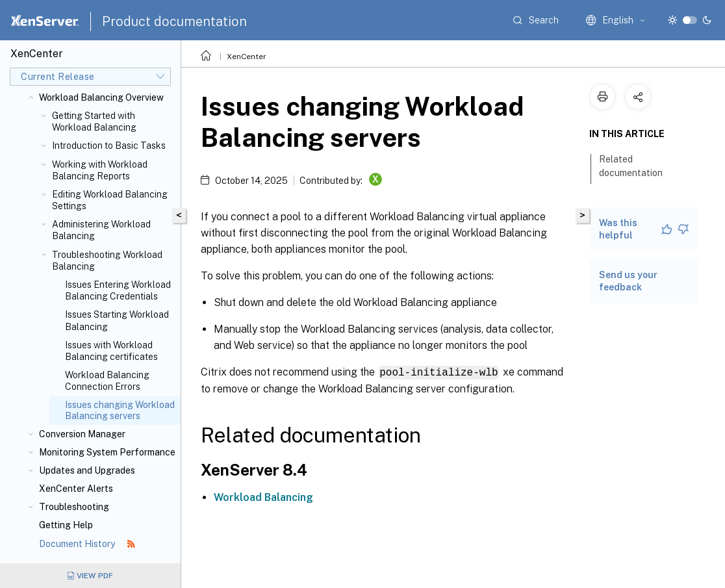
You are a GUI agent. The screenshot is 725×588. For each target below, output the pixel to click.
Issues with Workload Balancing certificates (111, 351)
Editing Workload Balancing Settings (110, 200)
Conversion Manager (82, 434)
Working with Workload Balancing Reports (100, 170)
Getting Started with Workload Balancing (94, 121)
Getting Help (66, 525)
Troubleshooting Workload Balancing (107, 261)
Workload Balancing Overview (101, 97)
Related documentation (638, 166)
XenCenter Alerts (76, 489)
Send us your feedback (628, 281)
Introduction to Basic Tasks (109, 146)
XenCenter (247, 57)
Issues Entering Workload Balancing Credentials (118, 290)
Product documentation (174, 21)
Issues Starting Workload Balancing (117, 320)
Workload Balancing (263, 497)
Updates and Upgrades (87, 470)
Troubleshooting (74, 507)
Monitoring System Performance (107, 452)
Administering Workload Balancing (101, 230)
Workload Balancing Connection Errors (107, 381)
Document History (87, 544)
